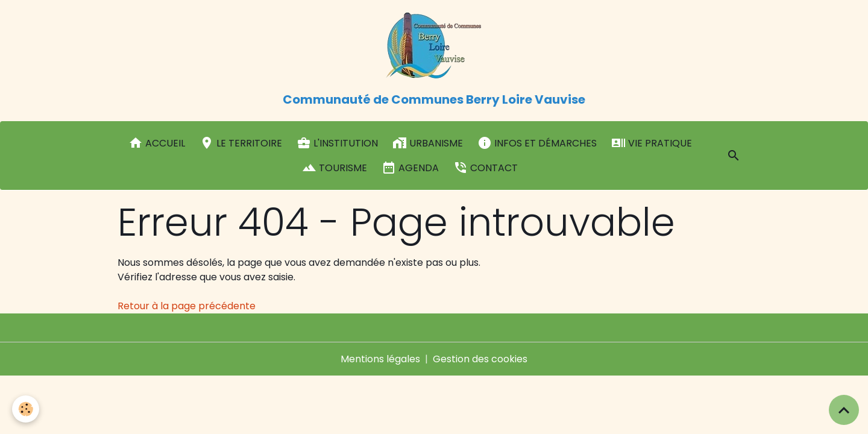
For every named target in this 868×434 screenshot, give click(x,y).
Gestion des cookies (480, 359)
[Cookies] (26, 409)
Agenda (410, 168)
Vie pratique (652, 143)
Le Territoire (241, 143)
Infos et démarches (537, 143)
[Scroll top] (844, 410)
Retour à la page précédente (187, 306)
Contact (486, 168)
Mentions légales (380, 359)
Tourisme (335, 168)
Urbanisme (428, 143)
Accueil (157, 143)
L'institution (337, 143)
